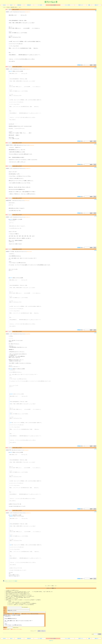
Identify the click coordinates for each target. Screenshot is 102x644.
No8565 (11, 369)
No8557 (11, 71)
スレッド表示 (53, 5)
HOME (4, 5)
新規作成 (19, 5)
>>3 (10, 404)
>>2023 (10, 423)
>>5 (10, 402)
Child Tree (51, 643)
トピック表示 (67, 5)
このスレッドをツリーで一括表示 (10, 581)
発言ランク (81, 5)
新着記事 (29, 5)
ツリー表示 (40, 5)
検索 (89, 5)
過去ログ (97, 5)
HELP (11, 5)
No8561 (11, 219)
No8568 (11, 515)
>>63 (10, 414)
